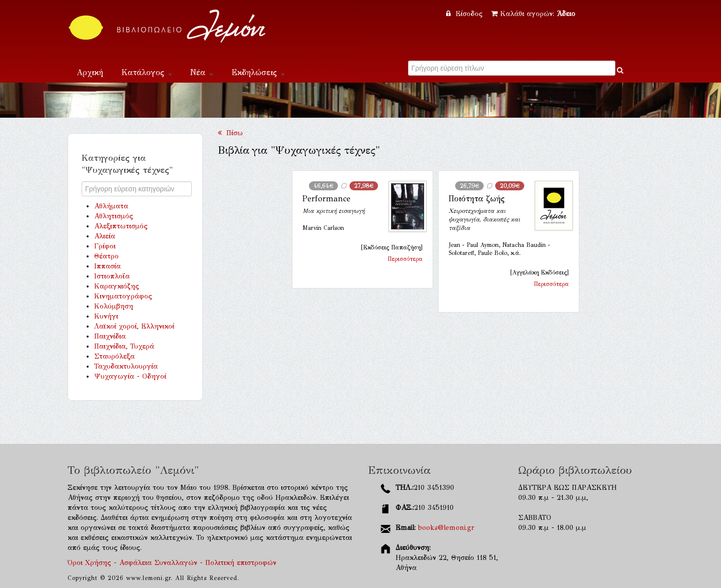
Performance (326, 199)
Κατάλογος (147, 72)
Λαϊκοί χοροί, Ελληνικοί (134, 326)
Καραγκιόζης (117, 286)
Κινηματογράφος (123, 296)
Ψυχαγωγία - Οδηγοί (130, 376)
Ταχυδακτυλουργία (126, 366)
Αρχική (90, 72)
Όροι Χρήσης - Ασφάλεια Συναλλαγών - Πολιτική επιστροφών (172, 563)
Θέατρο (106, 256)
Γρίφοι (105, 246)
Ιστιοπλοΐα (112, 276)
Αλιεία (105, 236)
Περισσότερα (405, 259)
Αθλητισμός (114, 216)
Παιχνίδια (110, 336)
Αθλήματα (111, 206)
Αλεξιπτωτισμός (121, 226)
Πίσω (230, 133)
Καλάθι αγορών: (533, 14)
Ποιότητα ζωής (477, 199)
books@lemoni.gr (446, 528)
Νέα (202, 72)
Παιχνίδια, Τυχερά (124, 346)
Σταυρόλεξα (114, 356)
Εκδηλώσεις (258, 72)
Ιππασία (107, 266)
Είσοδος (466, 14)
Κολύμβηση (114, 306)
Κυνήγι (106, 316)
